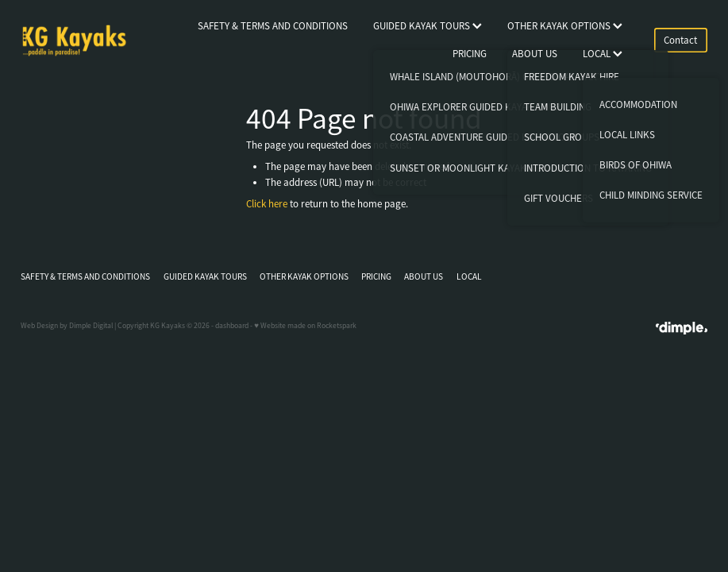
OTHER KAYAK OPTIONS (565, 26)
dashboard (232, 326)
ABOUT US (535, 54)
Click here (267, 204)
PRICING (470, 54)
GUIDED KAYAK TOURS (428, 26)
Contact (680, 40)
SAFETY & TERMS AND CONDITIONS (273, 26)
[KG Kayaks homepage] (89, 41)
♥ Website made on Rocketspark (305, 326)
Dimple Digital (91, 326)
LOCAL (603, 54)
